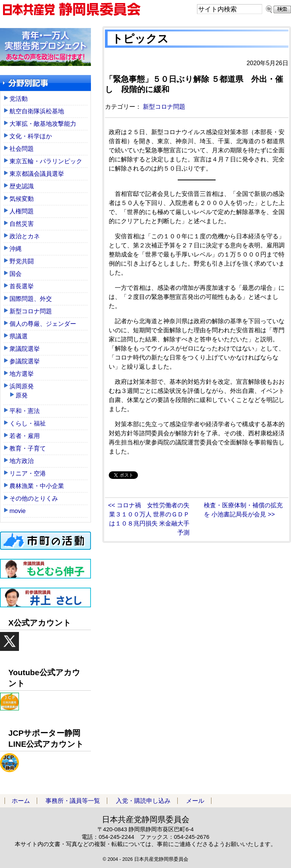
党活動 (19, 99)
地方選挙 (22, 374)
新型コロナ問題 (164, 107)
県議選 (19, 336)
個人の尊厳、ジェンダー (43, 324)
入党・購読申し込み (143, 801)
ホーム (21, 801)
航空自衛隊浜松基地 (37, 111)
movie (18, 511)
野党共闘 (22, 261)
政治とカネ (25, 236)
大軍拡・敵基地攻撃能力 (43, 124)
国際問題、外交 (31, 299)
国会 (16, 274)
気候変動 (22, 199)
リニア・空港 (28, 473)
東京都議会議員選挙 (37, 174)
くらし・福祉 (28, 423)
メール (195, 801)
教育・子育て (28, 448)
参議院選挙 (25, 361)
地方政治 (22, 461)
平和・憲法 (25, 411)
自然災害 (22, 224)
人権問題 (22, 211)
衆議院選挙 (25, 349)
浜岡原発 (22, 386)
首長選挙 (22, 286)
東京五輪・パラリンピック (46, 161)
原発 (22, 395)
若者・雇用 (25, 436)
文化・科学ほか (31, 136)
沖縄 (16, 249)
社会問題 (22, 149)
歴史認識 (22, 186)
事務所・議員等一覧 (73, 801)
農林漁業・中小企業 (37, 486)
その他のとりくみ (34, 498)
